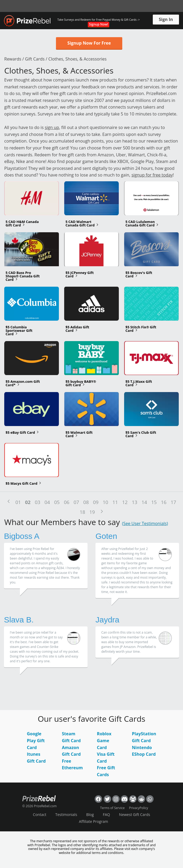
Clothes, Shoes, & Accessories (77, 59)
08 (86, 502)
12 (125, 502)
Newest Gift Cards (135, 815)
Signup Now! (98, 24)
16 (164, 502)
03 (38, 502)
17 (173, 502)
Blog (90, 815)
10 (105, 502)
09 (96, 502)
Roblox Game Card (104, 740)
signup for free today (152, 175)
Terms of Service (112, 808)
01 (18, 502)
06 (67, 502)
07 (77, 502)
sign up (52, 127)
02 (28, 502)
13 (135, 502)
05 (57, 502)
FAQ (106, 815)
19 (92, 512)
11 (115, 502)
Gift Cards (35, 59)
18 (82, 512)
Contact (40, 815)
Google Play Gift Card (36, 740)
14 (144, 502)
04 (47, 502)
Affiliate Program (94, 821)
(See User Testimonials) (145, 523)
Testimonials (66, 815)
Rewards (13, 59)
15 (154, 502)
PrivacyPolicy (139, 808)
